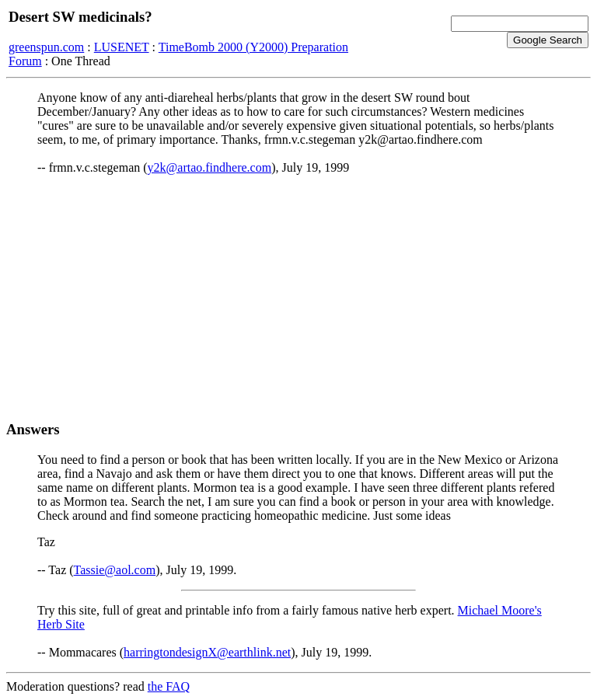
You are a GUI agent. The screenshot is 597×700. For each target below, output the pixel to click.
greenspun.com (46, 47)
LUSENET (122, 47)
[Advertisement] (298, 298)
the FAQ (169, 686)
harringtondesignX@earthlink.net (207, 652)
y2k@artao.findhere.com (210, 167)
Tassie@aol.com (115, 570)
